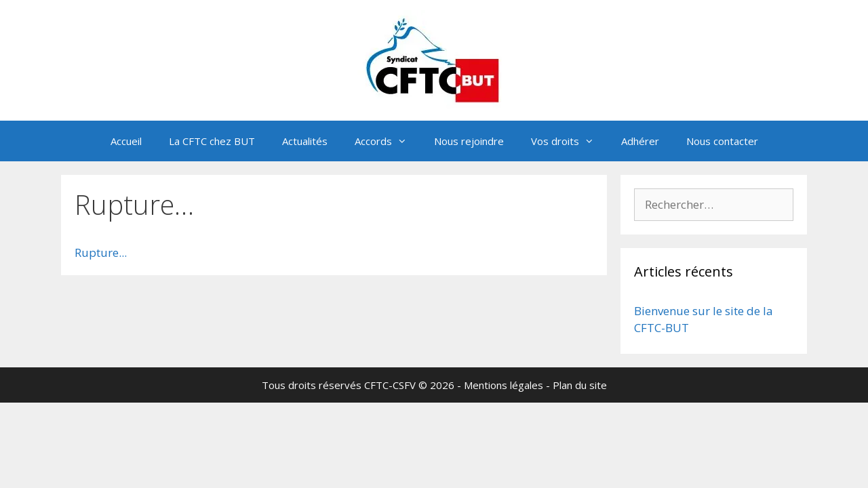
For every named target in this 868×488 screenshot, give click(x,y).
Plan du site (580, 385)
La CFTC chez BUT (212, 141)
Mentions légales (504, 385)
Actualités (305, 141)
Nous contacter (722, 141)
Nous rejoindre (469, 141)
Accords (388, 141)
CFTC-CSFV (390, 385)
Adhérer (640, 141)
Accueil (126, 141)
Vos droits (569, 141)
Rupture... (101, 252)
